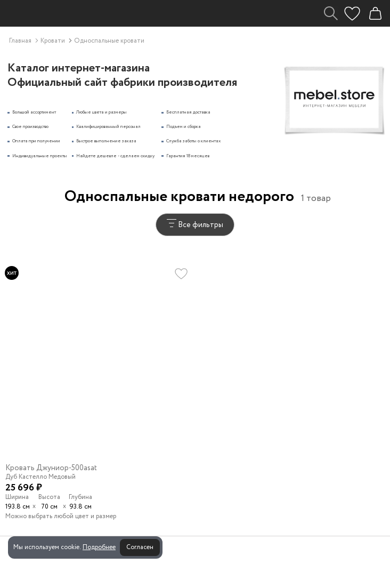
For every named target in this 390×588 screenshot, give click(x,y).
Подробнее (99, 547)
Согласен (140, 547)
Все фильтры (195, 225)
